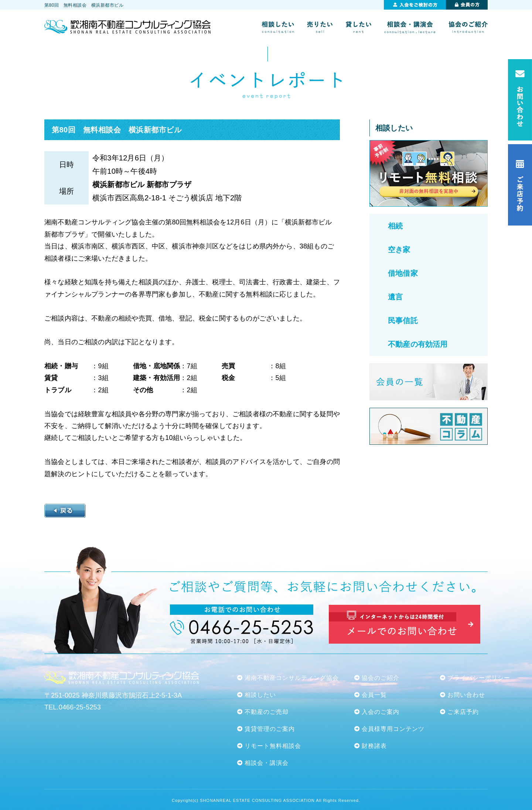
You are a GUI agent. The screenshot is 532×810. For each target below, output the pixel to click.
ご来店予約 (463, 712)
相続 (395, 226)
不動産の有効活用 (418, 344)
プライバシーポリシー (479, 678)
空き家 (399, 250)
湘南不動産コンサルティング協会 (292, 678)
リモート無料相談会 (273, 746)
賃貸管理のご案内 (270, 729)
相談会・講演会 (267, 763)
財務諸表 (374, 746)
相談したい (260, 695)
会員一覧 (374, 695)
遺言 (395, 297)
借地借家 (403, 273)
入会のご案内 (381, 712)
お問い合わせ (466, 695)
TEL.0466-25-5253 (73, 707)
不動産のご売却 (267, 712)
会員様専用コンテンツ (393, 729)
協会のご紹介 (381, 678)
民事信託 (403, 321)
